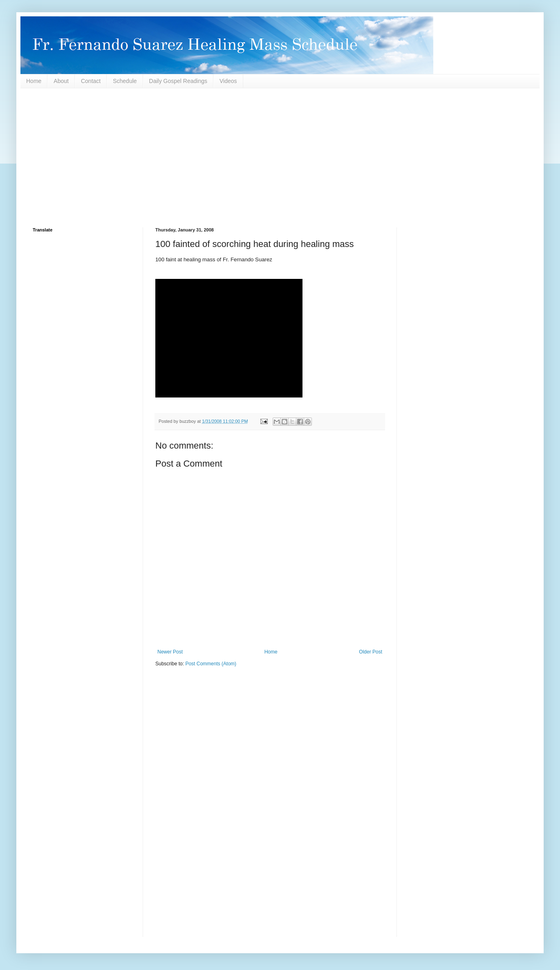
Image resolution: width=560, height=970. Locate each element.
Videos (228, 81)
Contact (91, 81)
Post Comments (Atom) (211, 664)
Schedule (125, 81)
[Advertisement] (278, 158)
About (61, 81)
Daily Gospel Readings (178, 81)
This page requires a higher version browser (229, 338)
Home (34, 81)
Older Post (371, 652)
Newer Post (170, 652)
